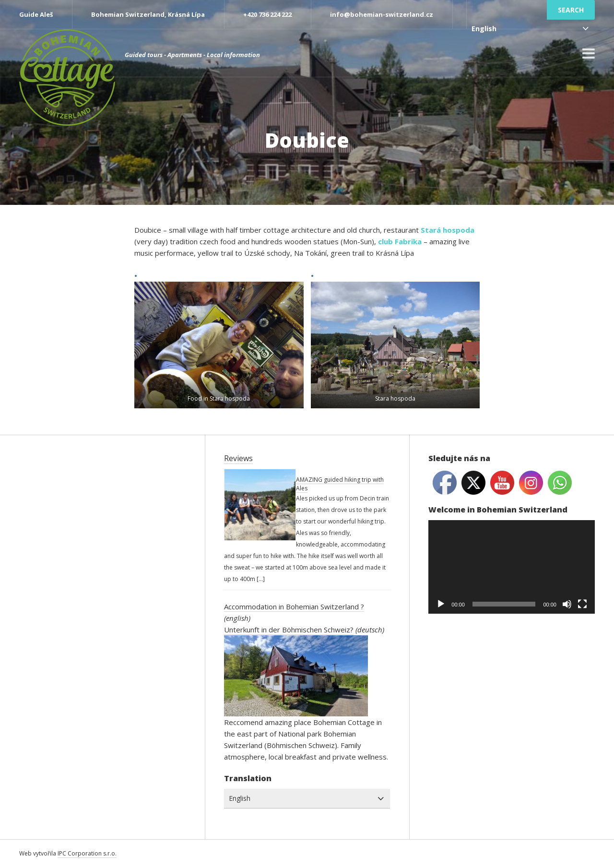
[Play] (441, 604)
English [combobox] (484, 29)
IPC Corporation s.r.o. (87, 853)
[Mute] (567, 604)
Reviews (238, 458)
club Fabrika (400, 241)
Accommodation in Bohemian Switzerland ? (294, 606)
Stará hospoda (448, 230)
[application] (512, 567)
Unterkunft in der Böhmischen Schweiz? (289, 630)
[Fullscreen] (582, 604)
